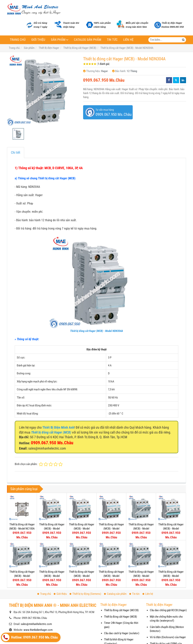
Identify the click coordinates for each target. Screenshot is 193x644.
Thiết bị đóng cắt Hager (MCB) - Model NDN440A (111, 528)
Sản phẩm (58, 40)
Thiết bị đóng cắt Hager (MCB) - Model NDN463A (52, 528)
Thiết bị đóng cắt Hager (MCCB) (121, 610)
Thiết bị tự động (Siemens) (85, 594)
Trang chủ (18, 40)
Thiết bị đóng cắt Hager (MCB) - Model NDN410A (111, 576)
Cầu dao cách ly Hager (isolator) (122, 633)
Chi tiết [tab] (16, 152)
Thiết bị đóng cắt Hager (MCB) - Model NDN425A (171, 528)
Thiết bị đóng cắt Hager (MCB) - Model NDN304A (97, 331)
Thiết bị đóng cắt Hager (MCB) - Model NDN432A (141, 528)
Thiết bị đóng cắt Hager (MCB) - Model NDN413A (82, 576)
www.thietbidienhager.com (38, 630)
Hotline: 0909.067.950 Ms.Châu (30, 637)
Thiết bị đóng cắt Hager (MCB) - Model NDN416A (52, 576)
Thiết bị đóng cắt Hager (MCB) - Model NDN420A (22, 576)
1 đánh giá (103, 64)
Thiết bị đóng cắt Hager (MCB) (121, 617)
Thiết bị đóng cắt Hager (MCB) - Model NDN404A (171, 576)
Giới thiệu (38, 40)
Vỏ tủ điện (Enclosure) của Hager (168, 637)
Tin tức (112, 40)
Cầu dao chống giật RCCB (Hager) (168, 610)
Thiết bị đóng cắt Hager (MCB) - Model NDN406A (141, 576)
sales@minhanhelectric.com (36, 624)
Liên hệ (128, 40)
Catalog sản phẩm (88, 40)
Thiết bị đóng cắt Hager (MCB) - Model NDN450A (82, 528)
